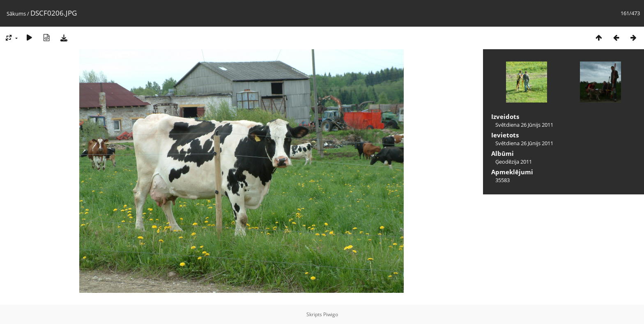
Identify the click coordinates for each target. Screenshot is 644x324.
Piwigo (331, 314)
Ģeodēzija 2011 (514, 162)
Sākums (16, 14)
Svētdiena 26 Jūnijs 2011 (524, 125)
